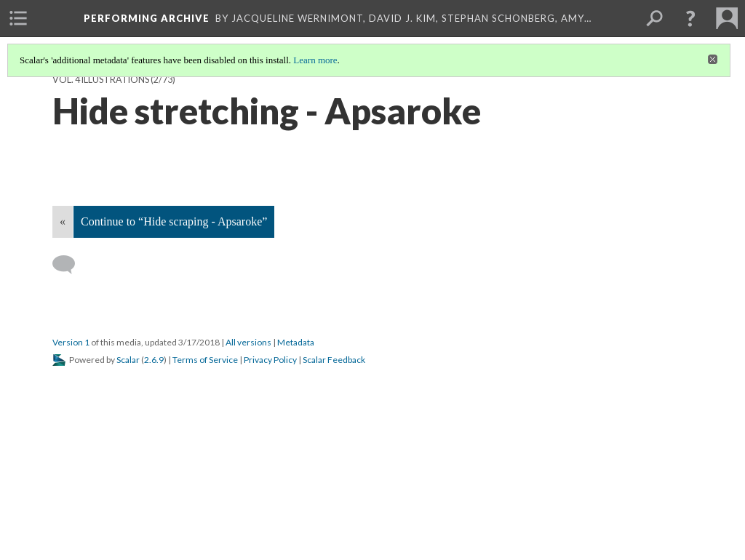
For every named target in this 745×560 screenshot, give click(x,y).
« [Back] (63, 221)
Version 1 (71, 342)
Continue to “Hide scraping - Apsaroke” (174, 221)
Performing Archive (147, 18)
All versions (248, 342)
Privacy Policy (270, 360)
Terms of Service (205, 360)
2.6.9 (154, 360)
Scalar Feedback (334, 360)
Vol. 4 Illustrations (101, 80)
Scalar (128, 360)
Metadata (296, 342)
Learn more (315, 60)
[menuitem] (18, 18)
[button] (690, 18)
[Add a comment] (70, 265)
